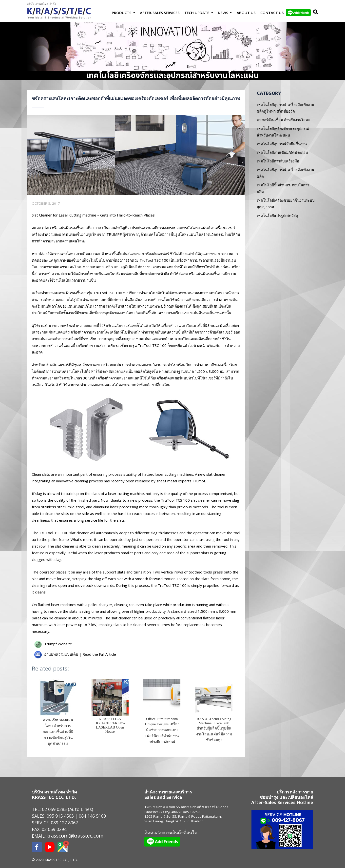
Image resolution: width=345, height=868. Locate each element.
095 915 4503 (60, 816)
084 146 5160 (92, 816)
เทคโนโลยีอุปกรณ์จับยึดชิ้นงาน (282, 144)
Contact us (272, 13)
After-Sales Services (160, 13)
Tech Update (197, 13)
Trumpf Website (58, 644)
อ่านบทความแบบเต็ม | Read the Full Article (80, 654)
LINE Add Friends (298, 13)
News (223, 13)
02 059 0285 (54, 809)
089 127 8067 (64, 823)
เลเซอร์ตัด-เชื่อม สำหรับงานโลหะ (283, 120)
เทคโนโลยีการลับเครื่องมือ (278, 161)
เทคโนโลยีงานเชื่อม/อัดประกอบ (282, 152)
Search (314, 13)
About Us (246, 13)
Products (122, 13)
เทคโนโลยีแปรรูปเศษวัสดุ (278, 216)
